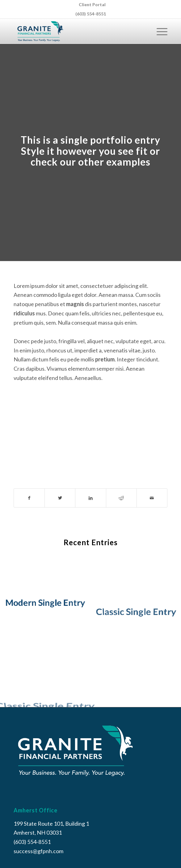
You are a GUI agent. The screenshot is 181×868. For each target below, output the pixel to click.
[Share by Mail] (152, 498)
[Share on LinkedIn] (90, 498)
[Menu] (159, 31)
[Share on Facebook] (29, 498)
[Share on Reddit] (121, 498)
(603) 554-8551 (91, 14)
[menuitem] (92, 5)
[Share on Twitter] (60, 498)
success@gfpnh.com (38, 851)
